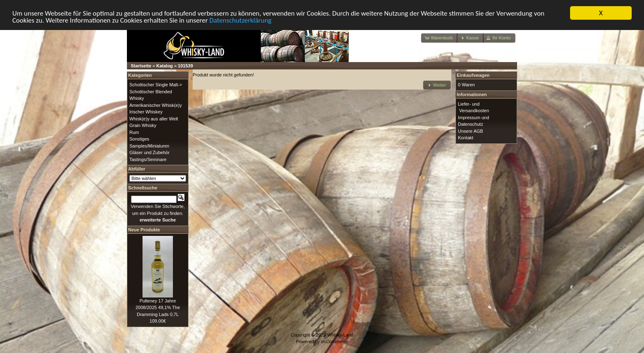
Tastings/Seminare (148, 159)
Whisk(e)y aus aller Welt (154, 118)
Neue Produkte (144, 229)
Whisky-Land (340, 335)
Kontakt (466, 138)
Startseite (141, 66)
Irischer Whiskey (146, 112)
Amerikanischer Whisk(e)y (156, 105)
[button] (439, 38)
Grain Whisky (143, 125)
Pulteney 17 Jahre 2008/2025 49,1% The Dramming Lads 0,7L (158, 307)
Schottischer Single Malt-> (156, 85)
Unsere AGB (470, 131)
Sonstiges (139, 139)
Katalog (165, 66)
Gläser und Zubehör (149, 152)
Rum (134, 132)
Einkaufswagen (473, 75)
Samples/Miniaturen (149, 145)
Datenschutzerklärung (240, 20)
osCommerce (335, 341)
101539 (185, 66)
